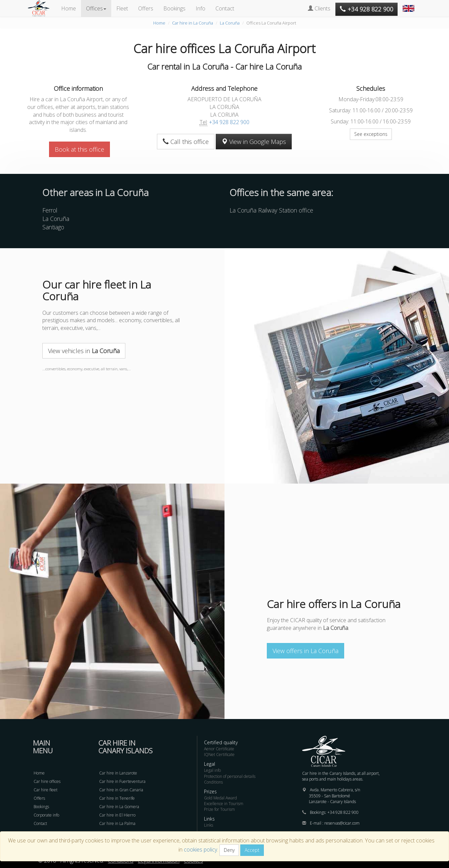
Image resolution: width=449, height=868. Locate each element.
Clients (319, 8)
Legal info (212, 770)
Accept (252, 850)
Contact (225, 8)
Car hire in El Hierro (117, 815)
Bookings (174, 8)
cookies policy (200, 850)
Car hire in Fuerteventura (122, 781)
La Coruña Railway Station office (271, 210)
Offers (146, 8)
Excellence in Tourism (224, 804)
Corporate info (46, 815)
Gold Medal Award (220, 798)
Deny (229, 850)
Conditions (213, 782)
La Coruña (230, 23)
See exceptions (371, 134)
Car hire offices (47, 781)
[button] (409, 5)
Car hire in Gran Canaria (121, 790)
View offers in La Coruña (305, 651)
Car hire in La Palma (117, 823)
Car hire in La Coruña (193, 23)
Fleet (122, 8)
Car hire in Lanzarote (118, 773)
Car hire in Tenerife (117, 798)
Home (69, 8)
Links (209, 825)
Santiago (53, 227)
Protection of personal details (230, 776)
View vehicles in (84, 351)
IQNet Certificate (219, 754)
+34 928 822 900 (229, 122)
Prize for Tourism (219, 809)
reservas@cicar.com (342, 823)
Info (200, 8)
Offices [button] (96, 8)
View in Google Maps (254, 142)
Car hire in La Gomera (119, 807)
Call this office (186, 142)
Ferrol (50, 210)
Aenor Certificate (219, 749)
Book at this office (79, 149)
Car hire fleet (46, 790)
